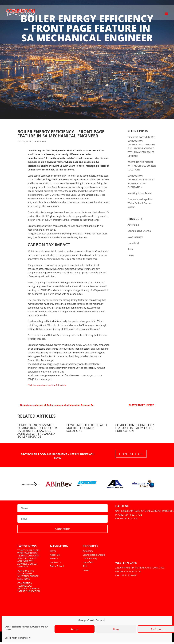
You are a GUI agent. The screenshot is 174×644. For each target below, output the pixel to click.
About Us (55, 555)
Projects (54, 558)
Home (53, 551)
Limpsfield (133, 243)
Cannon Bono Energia (139, 231)
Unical (131, 255)
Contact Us (131, 454)
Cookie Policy (11, 638)
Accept (75, 629)
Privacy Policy (24, 638)
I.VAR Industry (135, 237)
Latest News (40, 141)
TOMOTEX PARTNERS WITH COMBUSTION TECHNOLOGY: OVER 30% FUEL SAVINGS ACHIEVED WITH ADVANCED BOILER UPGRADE (37, 431)
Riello (130, 249)
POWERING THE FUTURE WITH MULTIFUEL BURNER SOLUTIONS (142, 166)
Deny (116, 629)
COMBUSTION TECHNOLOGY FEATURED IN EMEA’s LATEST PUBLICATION (135, 428)
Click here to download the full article (47, 385)
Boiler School (57, 566)
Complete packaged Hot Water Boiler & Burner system (140, 203)
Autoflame (133, 225)
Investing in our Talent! (140, 193)
